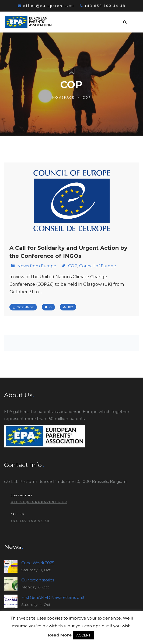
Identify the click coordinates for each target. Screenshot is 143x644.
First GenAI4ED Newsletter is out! (53, 597)
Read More (60, 635)
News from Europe (37, 266)
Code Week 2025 (38, 563)
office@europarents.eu (46, 6)
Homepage (63, 97)
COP (73, 266)
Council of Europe (98, 266)
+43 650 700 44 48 (103, 6)
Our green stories (38, 580)
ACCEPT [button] (83, 635)
